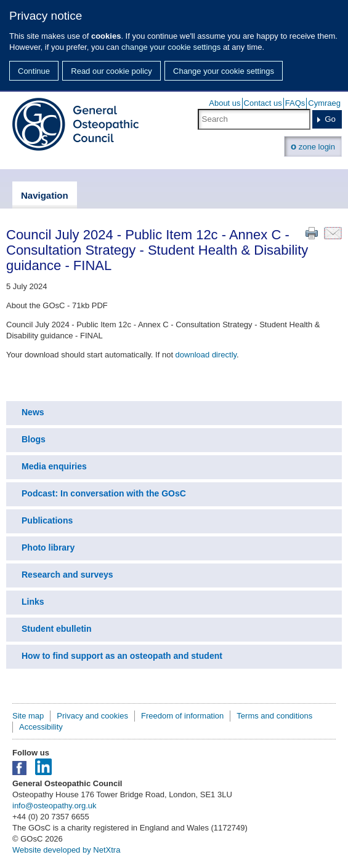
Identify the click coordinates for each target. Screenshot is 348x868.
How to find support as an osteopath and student (122, 656)
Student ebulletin (57, 629)
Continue (34, 71)
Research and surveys (67, 575)
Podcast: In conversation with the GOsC (104, 493)
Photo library (48, 547)
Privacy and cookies (92, 716)
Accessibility (41, 727)
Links (33, 602)
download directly (206, 355)
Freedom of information (182, 716)
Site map (28, 716)
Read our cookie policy (111, 71)
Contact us (263, 103)
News (33, 412)
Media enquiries (54, 466)
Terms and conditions (274, 716)
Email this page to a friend (333, 233)
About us (225, 103)
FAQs (295, 103)
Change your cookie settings (224, 71)
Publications (47, 520)
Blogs (34, 439)
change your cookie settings (171, 47)
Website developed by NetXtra (66, 850)
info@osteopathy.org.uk (55, 806)
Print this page (312, 233)
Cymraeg (324, 103)
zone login (313, 146)
